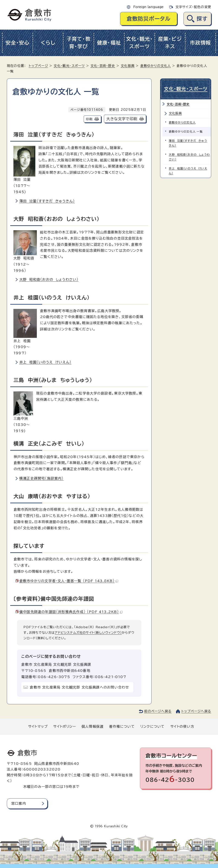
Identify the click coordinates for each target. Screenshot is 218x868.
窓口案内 (19, 803)
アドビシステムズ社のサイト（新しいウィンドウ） (88, 633)
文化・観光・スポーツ (139, 43)
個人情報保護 (93, 726)
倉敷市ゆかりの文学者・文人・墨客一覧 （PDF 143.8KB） (69, 581)
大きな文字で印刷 (122, 119)
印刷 (89, 119)
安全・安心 (18, 43)
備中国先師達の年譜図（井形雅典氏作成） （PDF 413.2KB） (71, 612)
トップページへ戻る (196, 711)
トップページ (38, 66)
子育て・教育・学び (79, 43)
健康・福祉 (109, 43)
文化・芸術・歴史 (103, 66)
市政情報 (200, 43)
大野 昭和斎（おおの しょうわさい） (49, 279)
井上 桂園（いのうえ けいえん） (45, 362)
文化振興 (128, 66)
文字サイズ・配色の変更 (193, 7)
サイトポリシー (65, 726)
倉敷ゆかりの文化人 (156, 66)
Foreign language (148, 7)
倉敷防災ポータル (149, 19)
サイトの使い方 (182, 726)
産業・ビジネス (170, 43)
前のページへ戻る (158, 711)
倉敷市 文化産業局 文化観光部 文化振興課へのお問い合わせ (79, 687)
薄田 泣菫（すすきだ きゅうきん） (47, 201)
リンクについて (152, 726)
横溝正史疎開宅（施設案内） (42, 478)
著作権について (122, 726)
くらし (48, 43)
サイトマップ (38, 726)
